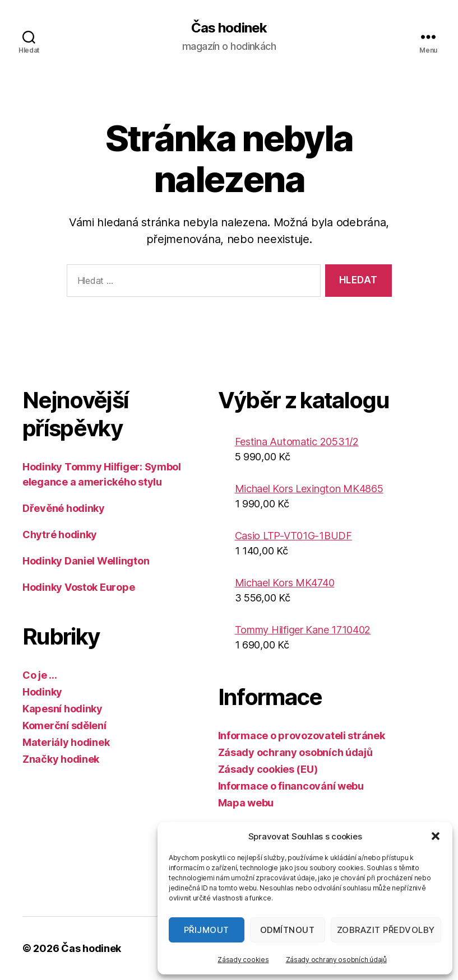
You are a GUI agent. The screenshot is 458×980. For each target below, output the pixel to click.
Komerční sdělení (64, 725)
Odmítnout (288, 930)
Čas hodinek (229, 28)
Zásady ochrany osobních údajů (336, 960)
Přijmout (207, 930)
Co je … (40, 675)
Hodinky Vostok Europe (78, 587)
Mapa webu (246, 803)
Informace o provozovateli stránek (302, 736)
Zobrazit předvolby (386, 930)
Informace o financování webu (291, 786)
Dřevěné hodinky (64, 508)
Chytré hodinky (60, 535)
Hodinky (42, 692)
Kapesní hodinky (63, 709)
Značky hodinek (61, 759)
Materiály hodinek (66, 742)
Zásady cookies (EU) (268, 769)
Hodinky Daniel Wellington (86, 561)
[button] (436, 836)
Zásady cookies (243, 960)
